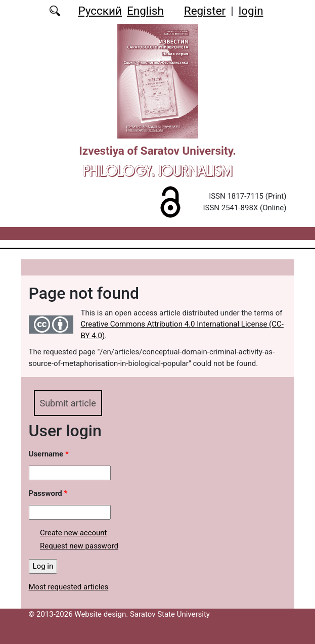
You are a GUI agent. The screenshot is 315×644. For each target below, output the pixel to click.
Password (48, 493)
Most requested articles (69, 587)
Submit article (68, 403)
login (251, 11)
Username (49, 454)
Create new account (74, 533)
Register (205, 11)
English (145, 11)
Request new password (79, 546)
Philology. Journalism (157, 171)
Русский (100, 11)
